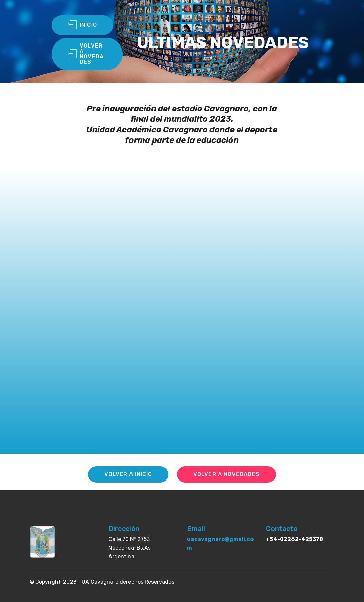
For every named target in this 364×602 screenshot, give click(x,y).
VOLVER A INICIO (128, 474)
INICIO (82, 25)
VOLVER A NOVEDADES (86, 54)
